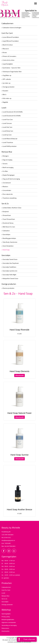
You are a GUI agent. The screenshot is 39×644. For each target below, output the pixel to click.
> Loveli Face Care (7, 119)
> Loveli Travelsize (7, 142)
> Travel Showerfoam (8, 219)
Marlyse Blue (7, 152)
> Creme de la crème (8, 60)
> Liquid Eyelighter (7, 64)
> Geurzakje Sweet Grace (9, 259)
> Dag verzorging (7, 160)
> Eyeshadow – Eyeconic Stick (11, 68)
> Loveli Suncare (7, 123)
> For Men (5, 171)
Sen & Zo (5, 204)
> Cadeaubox (6, 231)
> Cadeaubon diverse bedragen (11, 28)
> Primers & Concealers (9, 56)
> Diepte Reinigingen (8, 175)
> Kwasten (5, 91)
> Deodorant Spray (7, 223)
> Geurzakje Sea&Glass (9, 267)
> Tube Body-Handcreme (9, 242)
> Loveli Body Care (7, 131)
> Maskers (5, 186)
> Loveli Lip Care (7, 135)
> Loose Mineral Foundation (10, 37)
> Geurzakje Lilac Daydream (10, 263)
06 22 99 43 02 (6, 538)
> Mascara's (5, 49)
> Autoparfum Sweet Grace (10, 278)
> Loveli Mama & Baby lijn (9, 139)
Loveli (4, 108)
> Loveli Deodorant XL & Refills (11, 116)
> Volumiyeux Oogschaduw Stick (12, 72)
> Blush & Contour (7, 45)
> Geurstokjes (6, 234)
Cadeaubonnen (7, 23)
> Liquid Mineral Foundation (10, 41)
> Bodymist (5, 211)
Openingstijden (6, 614)
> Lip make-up (6, 83)
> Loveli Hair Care (7, 127)
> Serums (5, 164)
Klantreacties (5, 631)
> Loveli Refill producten (9, 146)
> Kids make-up (6, 98)
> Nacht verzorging (7, 167)
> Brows (4, 52)
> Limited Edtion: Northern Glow (11, 208)
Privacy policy (6, 617)
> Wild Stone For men (8, 227)
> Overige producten (8, 87)
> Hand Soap (6, 250)
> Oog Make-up (6, 75)
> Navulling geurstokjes (9, 238)
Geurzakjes (6, 255)
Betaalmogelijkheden (8, 620)
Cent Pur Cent (7, 33)
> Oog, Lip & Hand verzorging (11, 179)
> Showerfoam (6, 215)
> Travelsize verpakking (9, 198)
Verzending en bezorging (9, 625)
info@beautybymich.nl (8, 540)
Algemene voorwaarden (9, 622)
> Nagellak (5, 102)
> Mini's (4, 94)
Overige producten (9, 284)
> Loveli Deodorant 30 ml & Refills (12, 112)
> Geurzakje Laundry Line (9, 271)
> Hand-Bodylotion (8, 246)
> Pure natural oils (7, 194)
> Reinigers (5, 156)
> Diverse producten (8, 288)
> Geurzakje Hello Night (9, 275)
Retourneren (5, 628)
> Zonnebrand (6, 183)
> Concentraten (6, 190)
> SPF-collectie (6, 79)
